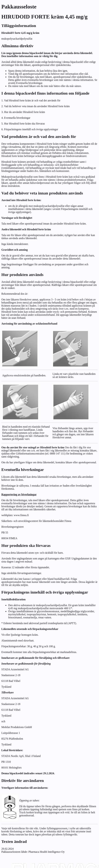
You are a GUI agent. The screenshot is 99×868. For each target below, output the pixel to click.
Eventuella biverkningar (29, 83)
